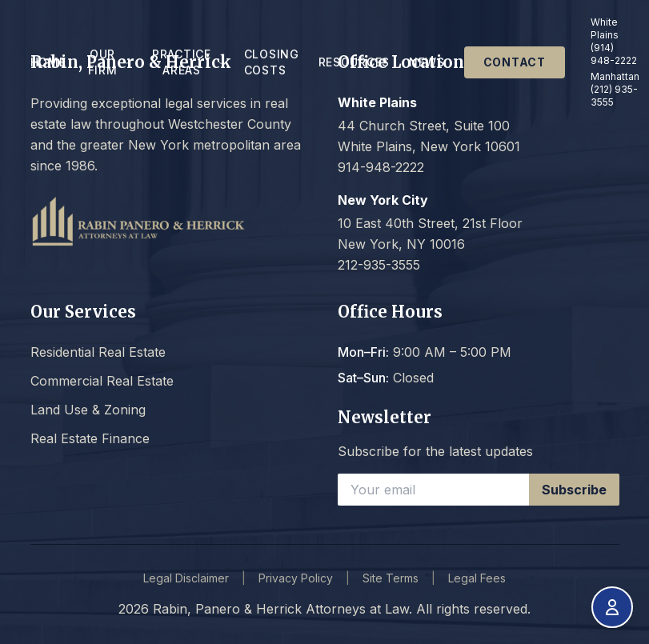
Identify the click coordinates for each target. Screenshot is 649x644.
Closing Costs (272, 62)
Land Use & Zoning (88, 410)
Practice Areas (188, 62)
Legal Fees (477, 578)
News (427, 62)
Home (48, 62)
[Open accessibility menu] (612, 607)
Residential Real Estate (98, 352)
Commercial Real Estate (102, 381)
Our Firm (110, 62)
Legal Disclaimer (186, 578)
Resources (354, 62)
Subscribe (574, 490)
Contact (515, 62)
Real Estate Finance (90, 438)
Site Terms (391, 578)
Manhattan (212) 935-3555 (615, 89)
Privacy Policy (296, 578)
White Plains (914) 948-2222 (614, 41)
